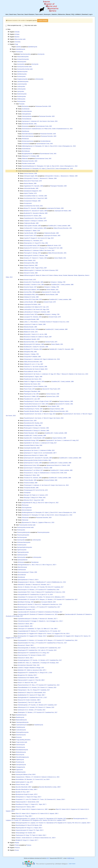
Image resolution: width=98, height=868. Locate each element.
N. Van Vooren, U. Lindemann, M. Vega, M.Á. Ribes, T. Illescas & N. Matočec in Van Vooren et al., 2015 (56, 374)
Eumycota (19, 737)
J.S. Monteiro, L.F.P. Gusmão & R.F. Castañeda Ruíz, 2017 (39, 607)
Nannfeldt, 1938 (32, 448)
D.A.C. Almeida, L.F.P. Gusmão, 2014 (31, 710)
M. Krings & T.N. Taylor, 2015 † (30, 830)
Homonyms (47, 14)
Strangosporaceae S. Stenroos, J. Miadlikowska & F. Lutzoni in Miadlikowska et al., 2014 (42, 582)
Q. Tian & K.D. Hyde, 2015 (29, 702)
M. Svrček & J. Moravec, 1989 (36, 256)
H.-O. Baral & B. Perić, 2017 (27, 683)
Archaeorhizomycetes (23, 59)
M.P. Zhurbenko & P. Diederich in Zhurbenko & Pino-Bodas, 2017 (40, 612)
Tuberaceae (25, 520)
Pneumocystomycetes (43, 532)
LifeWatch (78, 14)
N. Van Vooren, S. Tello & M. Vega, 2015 (40, 414)
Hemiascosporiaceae (27, 141)
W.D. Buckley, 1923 (33, 423)
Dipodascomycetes (22, 72)
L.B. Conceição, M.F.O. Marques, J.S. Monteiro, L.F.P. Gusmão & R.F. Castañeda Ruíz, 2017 (48, 599)
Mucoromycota (20, 755)
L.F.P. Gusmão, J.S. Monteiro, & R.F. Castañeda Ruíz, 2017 (40, 660)
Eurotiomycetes (21, 76)
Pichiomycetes (21, 530)
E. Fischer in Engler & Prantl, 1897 (38, 401)
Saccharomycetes (22, 537)
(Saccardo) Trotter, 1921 (29, 665)
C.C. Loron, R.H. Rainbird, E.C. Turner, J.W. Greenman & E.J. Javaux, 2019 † (40, 799)
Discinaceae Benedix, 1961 (29, 124)
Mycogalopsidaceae (27, 154)
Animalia (17, 32)
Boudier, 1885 (31, 188)
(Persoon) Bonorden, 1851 (63, 228)
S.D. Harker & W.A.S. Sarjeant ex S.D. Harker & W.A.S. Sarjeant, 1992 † (37, 814)
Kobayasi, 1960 (32, 201)
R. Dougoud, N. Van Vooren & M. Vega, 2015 (39, 238)
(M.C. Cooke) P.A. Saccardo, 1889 (36, 347)
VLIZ (48, 858)
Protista (17, 845)
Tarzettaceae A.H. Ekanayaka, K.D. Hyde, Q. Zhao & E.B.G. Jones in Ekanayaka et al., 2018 (47, 515)
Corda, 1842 (31, 465)
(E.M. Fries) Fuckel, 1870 (33, 181)
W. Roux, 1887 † (23, 792)
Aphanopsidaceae (23, 560)
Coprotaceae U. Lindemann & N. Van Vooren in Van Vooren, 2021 (40, 121)
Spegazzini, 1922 (33, 191)
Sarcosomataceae (27, 510)
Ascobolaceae (26, 109)
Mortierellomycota (21, 752)
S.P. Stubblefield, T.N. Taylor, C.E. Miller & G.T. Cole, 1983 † (38, 629)
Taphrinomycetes (22, 550)
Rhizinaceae (25, 505)
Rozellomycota (20, 762)
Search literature (29, 14)
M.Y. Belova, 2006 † (25, 807)
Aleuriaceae (25, 106)
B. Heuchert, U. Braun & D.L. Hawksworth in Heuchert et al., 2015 (40, 604)
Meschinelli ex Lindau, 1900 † (50, 787)
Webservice (62, 14)
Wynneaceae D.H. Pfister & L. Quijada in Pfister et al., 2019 (38, 522)
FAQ (73, 14)
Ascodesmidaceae (27, 111)
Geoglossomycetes (22, 79)
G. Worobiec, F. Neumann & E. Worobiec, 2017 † (34, 585)
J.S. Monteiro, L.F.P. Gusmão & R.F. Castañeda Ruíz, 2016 (38, 590)
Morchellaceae (26, 151)
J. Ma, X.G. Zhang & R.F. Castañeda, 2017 (34, 690)
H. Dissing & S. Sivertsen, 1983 (36, 428)
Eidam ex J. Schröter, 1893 (35, 196)
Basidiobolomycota (21, 715)
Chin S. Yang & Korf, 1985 (35, 198)
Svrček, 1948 (31, 329)
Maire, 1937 (31, 342)
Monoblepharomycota (22, 750)
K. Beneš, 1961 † (25, 624)
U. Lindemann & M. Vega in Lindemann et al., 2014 (42, 359)
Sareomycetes (21, 540)
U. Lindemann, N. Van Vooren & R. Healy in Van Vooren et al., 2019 (46, 485)
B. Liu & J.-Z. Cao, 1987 (33, 364)
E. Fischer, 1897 (33, 409)
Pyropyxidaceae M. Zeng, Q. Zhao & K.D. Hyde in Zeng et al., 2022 (40, 503)
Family (20, 171)
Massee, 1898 (30, 183)
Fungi (16, 44)
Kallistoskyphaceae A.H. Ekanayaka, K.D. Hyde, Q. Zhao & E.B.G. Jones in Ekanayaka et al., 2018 (49, 146)
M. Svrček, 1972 (54, 246)
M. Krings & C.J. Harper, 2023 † (29, 828)
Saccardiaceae (22, 575)
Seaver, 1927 (30, 287)
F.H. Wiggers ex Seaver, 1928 (34, 382)
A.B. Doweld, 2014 (25, 833)
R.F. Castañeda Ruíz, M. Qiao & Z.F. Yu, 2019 (35, 595)
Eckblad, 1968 (50, 480)
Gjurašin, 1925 (32, 339)
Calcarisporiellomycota (22, 722)
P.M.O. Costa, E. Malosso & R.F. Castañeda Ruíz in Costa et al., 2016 (41, 592)
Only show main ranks (29, 26)
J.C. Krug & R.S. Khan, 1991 (36, 243)
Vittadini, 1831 (60, 258)
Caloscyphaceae (26, 114)
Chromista (18, 42)
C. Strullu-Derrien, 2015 (27, 802)
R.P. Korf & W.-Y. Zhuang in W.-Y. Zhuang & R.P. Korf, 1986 (43, 248)
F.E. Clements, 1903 (33, 349)
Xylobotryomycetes (22, 555)
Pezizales (22, 104)
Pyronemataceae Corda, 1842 (44, 126)
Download (85, 14)
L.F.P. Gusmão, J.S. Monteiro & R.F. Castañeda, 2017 (37, 705)
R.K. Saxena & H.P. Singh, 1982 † (31, 695)
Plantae (17, 843)
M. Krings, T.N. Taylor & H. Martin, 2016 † (31, 835)
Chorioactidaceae (26, 119)
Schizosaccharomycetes (24, 542)
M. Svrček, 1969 (31, 273)
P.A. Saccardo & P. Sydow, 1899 (35, 211)
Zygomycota (19, 770)
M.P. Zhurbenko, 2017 (26, 609)
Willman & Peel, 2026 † (26, 775)
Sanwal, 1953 (32, 246)
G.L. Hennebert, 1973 (33, 241)
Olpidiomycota (20, 760)
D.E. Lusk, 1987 (32, 399)
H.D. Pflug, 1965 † (24, 816)
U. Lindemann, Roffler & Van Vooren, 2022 (39, 250)
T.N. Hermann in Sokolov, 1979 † (32, 655)
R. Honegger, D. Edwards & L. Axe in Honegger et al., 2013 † (40, 621)
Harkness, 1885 (31, 265)
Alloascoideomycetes (23, 57)
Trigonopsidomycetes (23, 552)
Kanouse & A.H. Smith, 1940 (36, 404)
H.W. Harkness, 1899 (34, 344)
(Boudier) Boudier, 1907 (33, 411)
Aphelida (18, 47)
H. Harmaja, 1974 (32, 253)
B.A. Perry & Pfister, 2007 (35, 218)
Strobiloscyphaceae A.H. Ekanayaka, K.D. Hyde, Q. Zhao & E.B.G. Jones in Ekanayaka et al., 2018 (49, 513)
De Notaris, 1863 (55, 208)
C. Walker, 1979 (32, 231)
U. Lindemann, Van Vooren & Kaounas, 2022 (41, 270)
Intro (7, 14)
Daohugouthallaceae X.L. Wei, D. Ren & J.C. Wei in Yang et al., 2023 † (37, 565)
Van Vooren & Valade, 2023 (36, 369)
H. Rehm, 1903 (32, 475)
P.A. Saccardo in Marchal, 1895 (36, 213)
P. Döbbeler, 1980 (32, 357)
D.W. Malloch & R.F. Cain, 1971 (36, 307)
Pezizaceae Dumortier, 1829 (43, 106)
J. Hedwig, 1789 (58, 282)
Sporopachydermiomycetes (25, 547)
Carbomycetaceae (27, 116)
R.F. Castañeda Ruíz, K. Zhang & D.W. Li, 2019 (35, 673)
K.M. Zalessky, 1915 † (27, 675)
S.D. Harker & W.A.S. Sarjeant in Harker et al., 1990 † (32, 809)
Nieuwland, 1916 (31, 433)
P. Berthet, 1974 (30, 193)
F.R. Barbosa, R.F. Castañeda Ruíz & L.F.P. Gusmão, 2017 (39, 631)
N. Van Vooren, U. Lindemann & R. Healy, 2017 (62, 440)
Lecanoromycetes (22, 84)
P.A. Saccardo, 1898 (33, 186)
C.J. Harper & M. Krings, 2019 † (28, 797)
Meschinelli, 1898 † (24, 787)
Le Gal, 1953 (31, 394)
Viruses (17, 850)
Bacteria (17, 37)
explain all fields (43, 21)
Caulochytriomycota (21, 725)
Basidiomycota (20, 717)
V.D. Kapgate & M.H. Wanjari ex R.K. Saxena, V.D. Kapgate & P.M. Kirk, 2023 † (44, 634)
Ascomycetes (21, 64)
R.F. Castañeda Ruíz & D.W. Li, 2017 (32, 698)
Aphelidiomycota (33, 47)
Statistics (54, 14)
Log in (91, 14)
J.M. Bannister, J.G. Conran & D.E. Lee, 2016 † (33, 779)
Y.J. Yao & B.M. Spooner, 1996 (35, 367)
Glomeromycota (20, 745)
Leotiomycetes (21, 86)
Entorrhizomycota (21, 735)
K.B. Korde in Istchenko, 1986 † (29, 700)
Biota (20, 39)
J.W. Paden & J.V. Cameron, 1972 (36, 495)
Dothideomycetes (22, 74)
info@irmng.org (71, 858)
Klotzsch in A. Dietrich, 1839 (35, 455)
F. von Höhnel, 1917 (33, 470)
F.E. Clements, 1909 (33, 317)
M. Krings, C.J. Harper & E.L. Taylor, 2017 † (31, 804)
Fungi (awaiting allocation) (23, 740)
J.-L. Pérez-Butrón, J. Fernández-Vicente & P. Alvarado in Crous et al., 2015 (46, 322)
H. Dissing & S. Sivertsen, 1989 (37, 312)
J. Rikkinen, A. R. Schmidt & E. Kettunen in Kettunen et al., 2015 (37, 777)
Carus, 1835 (53, 396)
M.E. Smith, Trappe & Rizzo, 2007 (35, 268)
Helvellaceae (25, 139)
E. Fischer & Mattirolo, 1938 (35, 386)
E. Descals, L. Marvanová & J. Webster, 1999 (61, 176)
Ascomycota (19, 52)
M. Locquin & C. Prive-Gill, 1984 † (31, 680)
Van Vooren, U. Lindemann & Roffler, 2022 (39, 450)
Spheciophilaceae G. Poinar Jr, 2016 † (28, 580)
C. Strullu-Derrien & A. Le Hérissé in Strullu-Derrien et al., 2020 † (36, 838)
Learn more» (72, 864)
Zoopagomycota (20, 767)
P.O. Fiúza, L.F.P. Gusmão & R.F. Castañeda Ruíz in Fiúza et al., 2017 (42, 643)
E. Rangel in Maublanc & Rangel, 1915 (31, 668)
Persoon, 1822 (22, 785)
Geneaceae (25, 126)
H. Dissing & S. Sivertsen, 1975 (35, 221)
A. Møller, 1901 (31, 396)
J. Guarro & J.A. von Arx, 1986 (35, 334)
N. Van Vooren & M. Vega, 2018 (36, 309)
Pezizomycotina (25, 527)
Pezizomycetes (21, 101)
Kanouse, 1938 (30, 173)
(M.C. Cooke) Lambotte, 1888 (59, 226)
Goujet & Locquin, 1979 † (27, 794)
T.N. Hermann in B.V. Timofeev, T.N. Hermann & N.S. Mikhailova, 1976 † (41, 597)
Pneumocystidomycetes (24, 532)
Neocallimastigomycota (22, 757)
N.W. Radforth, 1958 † (28, 678)
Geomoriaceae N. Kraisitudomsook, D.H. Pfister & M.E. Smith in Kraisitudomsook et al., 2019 (47, 129)
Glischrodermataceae (28, 136)
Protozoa (29, 845)
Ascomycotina (25, 69)
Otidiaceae (25, 159)
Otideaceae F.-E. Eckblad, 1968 (30, 156)
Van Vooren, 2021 (33, 206)
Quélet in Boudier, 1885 (32, 226)
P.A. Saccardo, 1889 (32, 208)
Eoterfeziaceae (22, 570)
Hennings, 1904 (26, 602)
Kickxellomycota (20, 747)
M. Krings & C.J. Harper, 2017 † (27, 840)
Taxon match (39, 14)
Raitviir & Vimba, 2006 (33, 445)
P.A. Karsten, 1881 (33, 216)
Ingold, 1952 (31, 176)
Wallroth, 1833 (31, 290)
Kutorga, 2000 (31, 440)
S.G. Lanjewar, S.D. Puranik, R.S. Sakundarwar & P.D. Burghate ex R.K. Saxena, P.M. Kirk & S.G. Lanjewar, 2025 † (53, 823)
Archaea (17, 34)
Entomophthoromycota (22, 732)
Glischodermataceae (27, 134)
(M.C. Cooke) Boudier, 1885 (34, 438)
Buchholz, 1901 (32, 406)
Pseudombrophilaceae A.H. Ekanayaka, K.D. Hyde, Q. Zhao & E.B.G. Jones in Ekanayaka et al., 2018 (50, 166)
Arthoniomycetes (22, 62)
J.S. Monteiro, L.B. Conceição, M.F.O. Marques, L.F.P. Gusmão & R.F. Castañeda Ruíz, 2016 (47, 640)
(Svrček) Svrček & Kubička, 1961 (37, 460)
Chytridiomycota (39, 725)
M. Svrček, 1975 (32, 372)
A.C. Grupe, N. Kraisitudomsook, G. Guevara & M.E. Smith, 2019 (45, 473)
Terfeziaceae (25, 518)
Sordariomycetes (22, 545)
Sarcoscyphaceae (27, 508)
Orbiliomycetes (21, 99)
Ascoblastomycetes (20, 772)
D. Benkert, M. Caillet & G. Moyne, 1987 (38, 337)
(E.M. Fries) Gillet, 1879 (33, 299)
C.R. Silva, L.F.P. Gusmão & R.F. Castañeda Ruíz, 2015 (39, 685)
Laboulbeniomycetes (23, 82)
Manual (68, 14)
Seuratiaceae (35, 562)
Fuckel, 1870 (30, 236)
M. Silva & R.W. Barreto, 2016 (29, 825)
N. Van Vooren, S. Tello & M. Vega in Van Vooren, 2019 (44, 418)
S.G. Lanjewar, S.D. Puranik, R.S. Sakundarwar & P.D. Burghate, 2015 (41, 819)
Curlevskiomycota (21, 730)
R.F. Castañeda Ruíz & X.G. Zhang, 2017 (33, 653)
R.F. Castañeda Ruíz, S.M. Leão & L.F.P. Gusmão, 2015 (37, 650)
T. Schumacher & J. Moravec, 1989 (38, 468)
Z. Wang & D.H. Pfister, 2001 (35, 498)
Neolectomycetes (22, 94)
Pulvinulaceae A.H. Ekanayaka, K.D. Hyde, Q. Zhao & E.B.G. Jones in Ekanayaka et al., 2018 (47, 169)
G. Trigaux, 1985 (33, 377)
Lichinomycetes (39, 79)
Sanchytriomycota (21, 765)
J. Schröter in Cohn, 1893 (34, 285)
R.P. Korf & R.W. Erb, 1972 (36, 490)
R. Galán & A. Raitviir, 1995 (35, 324)
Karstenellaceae (26, 149)
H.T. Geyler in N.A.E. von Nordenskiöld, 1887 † (40, 453)
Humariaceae (25, 144)
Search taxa (13, 14)
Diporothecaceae (22, 567)
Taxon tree (20, 14)
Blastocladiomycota (21, 720)
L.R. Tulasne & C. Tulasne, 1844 (35, 258)
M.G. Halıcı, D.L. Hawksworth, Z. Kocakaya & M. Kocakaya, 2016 (38, 663)
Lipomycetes (21, 91)
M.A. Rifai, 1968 (32, 426)
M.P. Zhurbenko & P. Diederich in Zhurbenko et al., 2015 (37, 614)
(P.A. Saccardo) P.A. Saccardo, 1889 (38, 458)
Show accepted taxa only (13, 26)
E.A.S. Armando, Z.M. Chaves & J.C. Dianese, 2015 (37, 688)
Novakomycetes (21, 96)
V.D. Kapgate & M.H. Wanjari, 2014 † (32, 636)
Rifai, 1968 (31, 263)
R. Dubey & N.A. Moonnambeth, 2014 (32, 693)
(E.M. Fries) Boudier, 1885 (33, 282)
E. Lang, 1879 (24, 782)
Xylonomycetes (21, 557)
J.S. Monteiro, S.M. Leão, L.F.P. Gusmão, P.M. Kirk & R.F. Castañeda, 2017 (41, 587)
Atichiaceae (21, 562)
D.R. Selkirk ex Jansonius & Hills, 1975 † (32, 670)
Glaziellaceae (25, 131)
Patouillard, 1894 (58, 186)
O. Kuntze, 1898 (33, 463)
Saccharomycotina (25, 54)
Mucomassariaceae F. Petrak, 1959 (27, 572)
